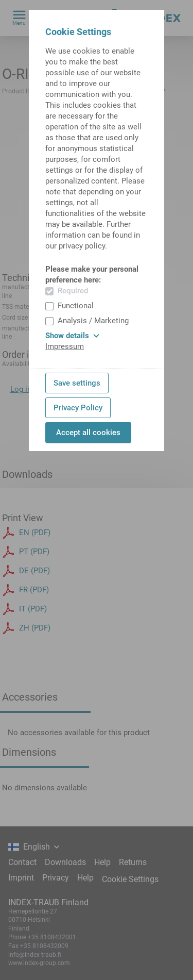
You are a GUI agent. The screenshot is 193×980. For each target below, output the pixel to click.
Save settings (77, 383)
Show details (72, 336)
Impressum (65, 346)
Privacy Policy (78, 408)
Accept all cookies (88, 433)
